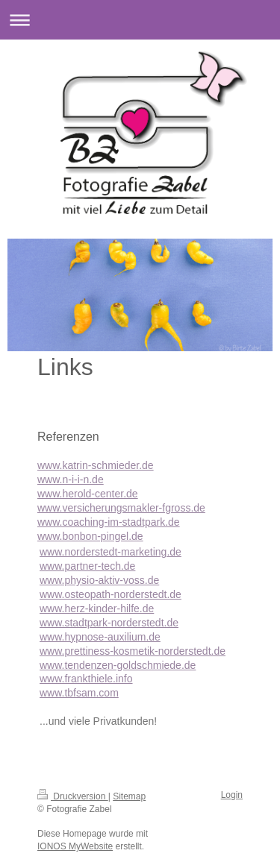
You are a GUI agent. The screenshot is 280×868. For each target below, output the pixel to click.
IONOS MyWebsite (75, 846)
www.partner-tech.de (87, 566)
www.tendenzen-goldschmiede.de (118, 665)
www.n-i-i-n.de (71, 479)
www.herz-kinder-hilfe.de (97, 608)
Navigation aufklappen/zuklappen (140, 20)
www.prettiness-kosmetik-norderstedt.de (133, 651)
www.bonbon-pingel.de (90, 536)
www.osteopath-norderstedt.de (111, 594)
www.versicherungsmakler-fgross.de (121, 508)
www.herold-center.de (88, 494)
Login (232, 795)
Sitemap (129, 796)
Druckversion (73, 796)
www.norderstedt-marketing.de (111, 552)
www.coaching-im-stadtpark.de (109, 522)
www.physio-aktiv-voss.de (99, 580)
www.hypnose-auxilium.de (100, 637)
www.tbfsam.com (79, 693)
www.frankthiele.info (86, 679)
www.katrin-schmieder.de (96, 465)
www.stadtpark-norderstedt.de (109, 623)
